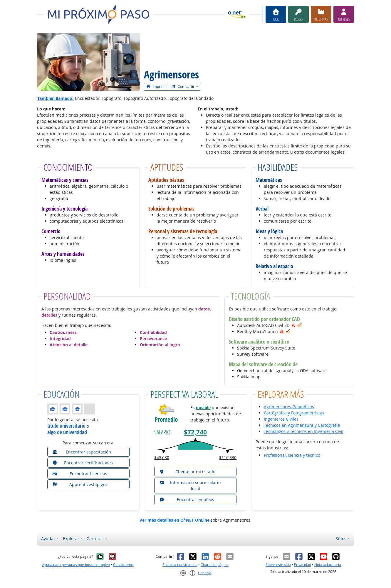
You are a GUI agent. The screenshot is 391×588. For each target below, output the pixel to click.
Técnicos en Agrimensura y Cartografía (302, 425)
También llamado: (55, 98)
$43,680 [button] (162, 457)
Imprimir (157, 86)
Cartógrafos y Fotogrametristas (294, 413)
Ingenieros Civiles (281, 419)
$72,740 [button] (195, 432)
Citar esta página (215, 565)
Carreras (95, 539)
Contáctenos (123, 565)
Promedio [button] (166, 420)
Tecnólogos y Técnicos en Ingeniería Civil (304, 431)
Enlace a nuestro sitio (180, 565)
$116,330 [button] (228, 457)
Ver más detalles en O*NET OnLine (174, 520)
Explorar (71, 539)
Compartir (183, 86)
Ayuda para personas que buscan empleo (76, 565)
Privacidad (303, 565)
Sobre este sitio (278, 565)
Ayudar (48, 539)
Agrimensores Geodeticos (289, 407)
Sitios (341, 539)
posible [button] (203, 408)
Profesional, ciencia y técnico (292, 455)
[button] (293, 325)
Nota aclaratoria (328, 565)
